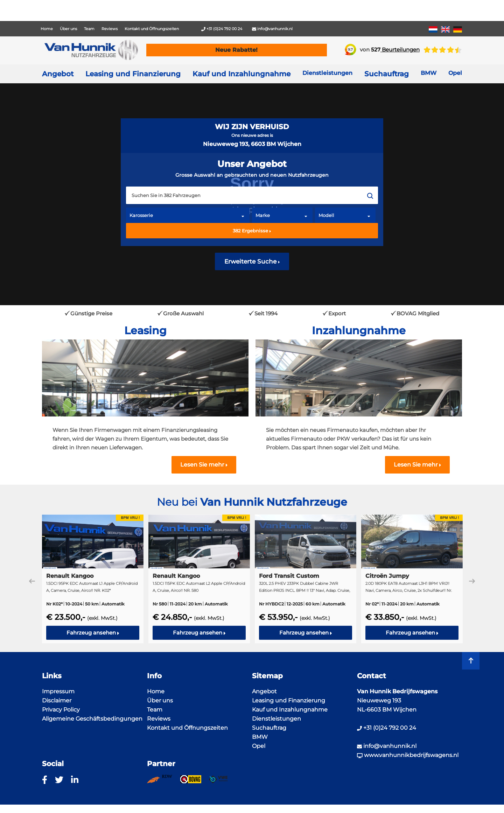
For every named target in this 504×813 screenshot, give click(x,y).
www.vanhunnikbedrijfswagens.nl (408, 755)
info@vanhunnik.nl (272, 29)
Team (89, 29)
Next (472, 581)
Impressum (58, 691)
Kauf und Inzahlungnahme (241, 74)
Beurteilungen (395, 50)
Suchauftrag (387, 74)
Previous (32, 581)
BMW (260, 737)
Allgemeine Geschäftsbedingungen (92, 719)
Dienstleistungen (276, 719)
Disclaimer (57, 700)
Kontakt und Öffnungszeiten (152, 29)
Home (47, 29)
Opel (259, 746)
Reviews (110, 29)
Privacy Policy (61, 710)
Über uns (68, 29)
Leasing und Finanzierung (133, 74)
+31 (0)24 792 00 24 (222, 29)
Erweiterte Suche (252, 261)
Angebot (58, 74)
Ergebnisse (252, 231)
